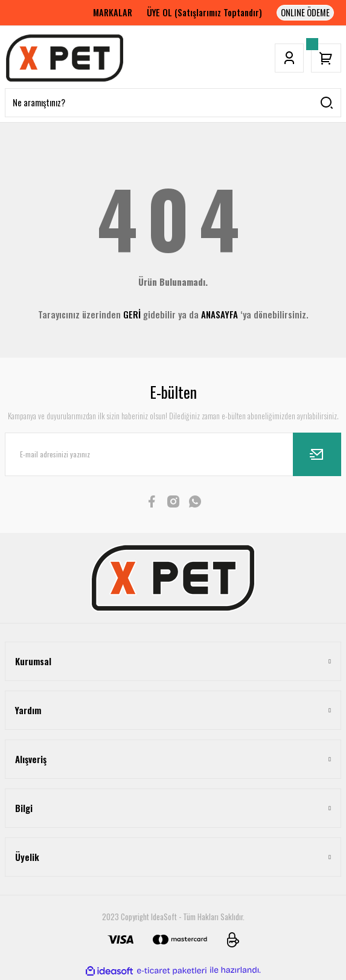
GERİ (132, 314)
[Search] (173, 103)
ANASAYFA (219, 314)
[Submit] (317, 454)
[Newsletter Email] (173, 454)
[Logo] (65, 58)
